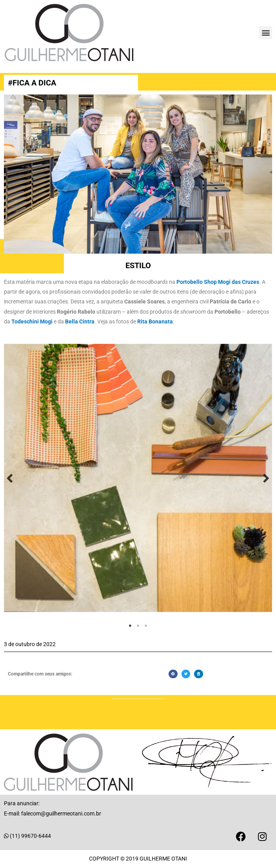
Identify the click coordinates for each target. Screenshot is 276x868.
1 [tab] (130, 626)
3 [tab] (146, 626)
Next (266, 478)
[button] (266, 33)
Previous (10, 478)
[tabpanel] (138, 478)
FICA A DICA (34, 83)
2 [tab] (138, 626)
